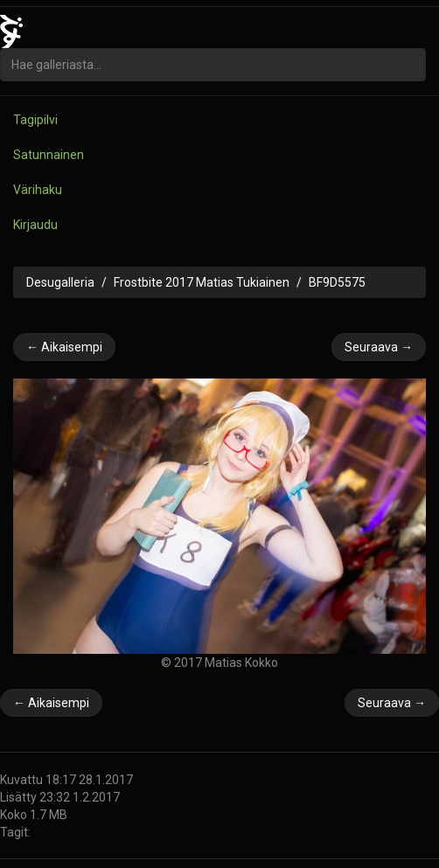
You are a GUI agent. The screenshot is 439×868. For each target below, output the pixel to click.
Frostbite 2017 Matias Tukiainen (202, 282)
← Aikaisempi (64, 347)
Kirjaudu (35, 225)
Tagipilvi (35, 120)
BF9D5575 (337, 282)
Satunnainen (49, 155)
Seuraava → (379, 347)
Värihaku (38, 190)
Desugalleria (60, 282)
